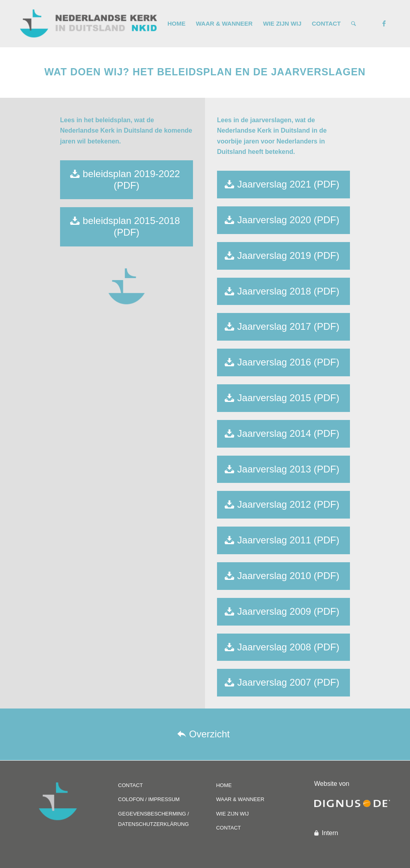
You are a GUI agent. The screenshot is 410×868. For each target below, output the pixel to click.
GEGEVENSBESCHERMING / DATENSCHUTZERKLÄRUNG (154, 819)
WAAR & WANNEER (240, 799)
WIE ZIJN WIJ (233, 814)
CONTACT (131, 785)
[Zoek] (354, 24)
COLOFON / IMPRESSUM (149, 799)
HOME (224, 785)
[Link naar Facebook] (384, 23)
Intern (330, 833)
